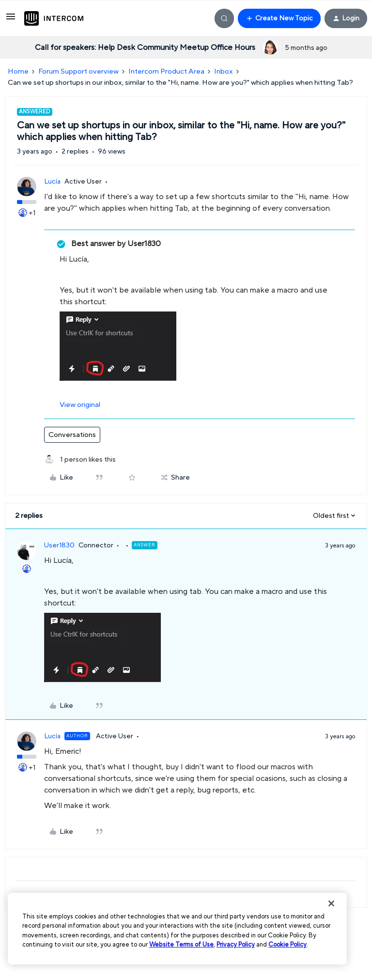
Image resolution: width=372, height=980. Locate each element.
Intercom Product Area (166, 71)
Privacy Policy (236, 945)
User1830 (59, 545)
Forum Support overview (78, 71)
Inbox (224, 71)
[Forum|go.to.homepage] (54, 18)
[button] (11, 20)
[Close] (331, 903)
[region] (177, 929)
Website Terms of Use (181, 945)
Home (18, 71)
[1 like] (80, 460)
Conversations (72, 435)
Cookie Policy (287, 945)
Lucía (52, 182)
